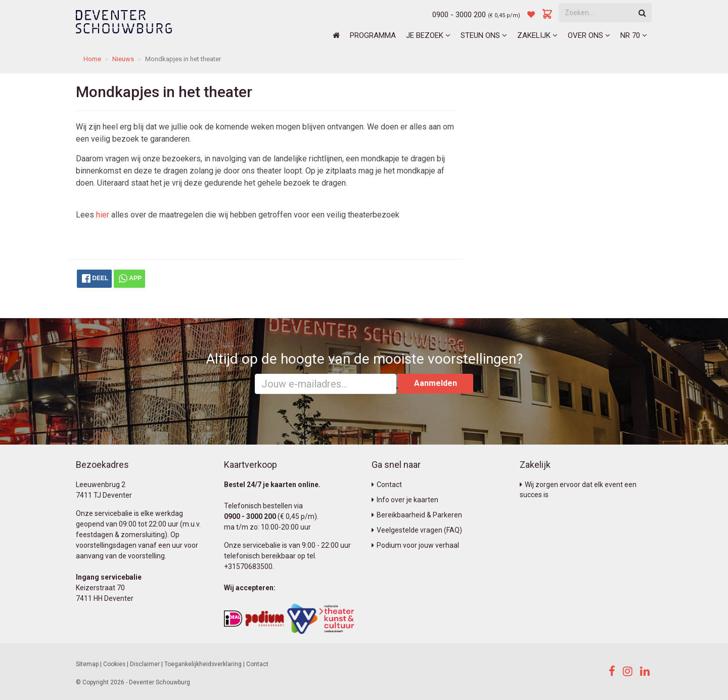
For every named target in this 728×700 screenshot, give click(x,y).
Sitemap (87, 664)
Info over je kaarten (405, 500)
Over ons (589, 35)
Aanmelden (436, 383)
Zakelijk (537, 35)
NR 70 (634, 35)
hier (103, 215)
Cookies (114, 664)
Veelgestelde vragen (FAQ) (417, 530)
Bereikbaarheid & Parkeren (417, 515)
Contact (387, 485)
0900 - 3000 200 (459, 15)
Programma (373, 35)
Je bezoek (428, 35)
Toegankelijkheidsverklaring (203, 664)
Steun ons (484, 35)
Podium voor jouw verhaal (415, 545)
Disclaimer (145, 664)
